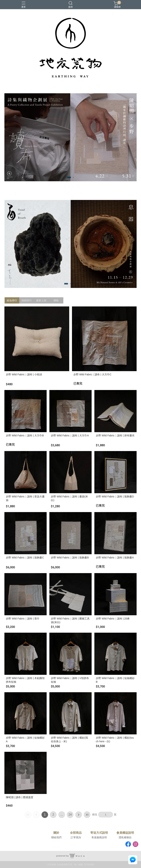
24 (70, 815)
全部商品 (76, 833)
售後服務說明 (99, 837)
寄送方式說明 (99, 833)
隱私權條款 (125, 837)
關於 (56, 833)
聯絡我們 (56, 837)
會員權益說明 (125, 833)
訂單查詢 (76, 837)
